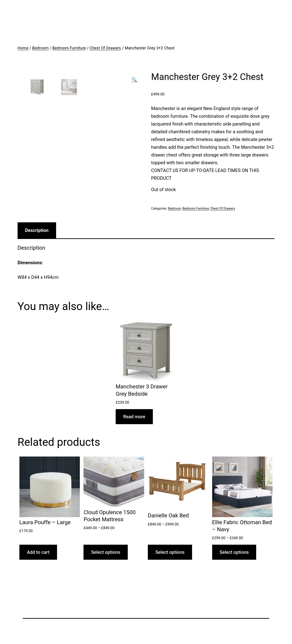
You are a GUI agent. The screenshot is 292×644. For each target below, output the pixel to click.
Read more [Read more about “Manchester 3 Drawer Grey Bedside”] (134, 417)
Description (37, 230)
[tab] (37, 230)
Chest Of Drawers (105, 48)
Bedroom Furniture (69, 48)
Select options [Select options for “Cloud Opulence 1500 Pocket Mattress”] (106, 552)
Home (23, 48)
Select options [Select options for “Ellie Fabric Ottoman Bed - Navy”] (234, 552)
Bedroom (40, 48)
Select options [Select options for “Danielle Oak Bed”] (170, 552)
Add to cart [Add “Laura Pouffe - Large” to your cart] (38, 552)
